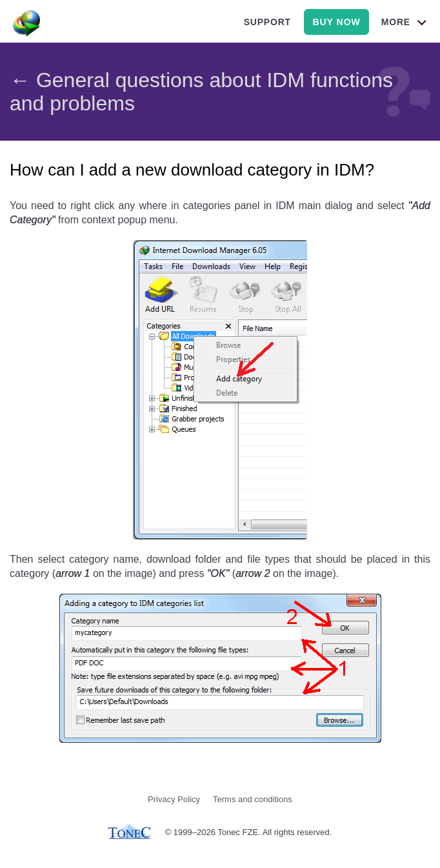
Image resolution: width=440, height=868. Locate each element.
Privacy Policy (174, 799)
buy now (336, 22)
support (267, 22)
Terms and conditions (253, 799)
